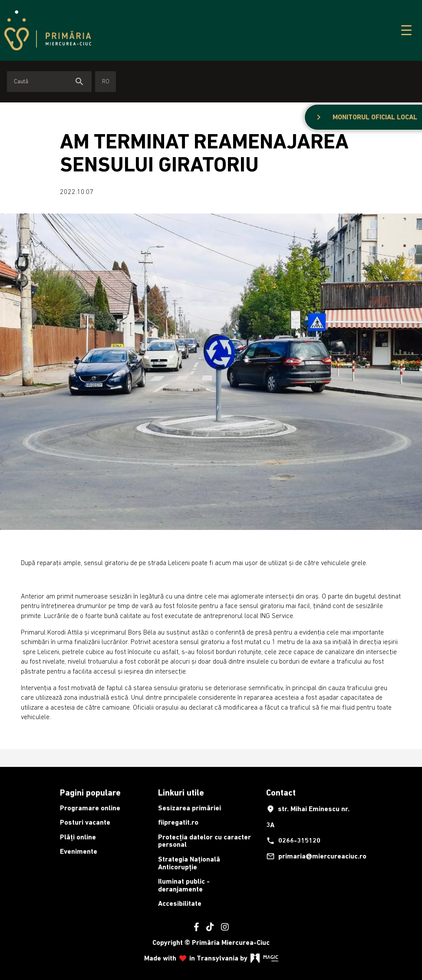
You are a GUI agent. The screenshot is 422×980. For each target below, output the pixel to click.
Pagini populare (90, 793)
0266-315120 (293, 841)
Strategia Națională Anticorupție (189, 863)
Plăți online (78, 837)
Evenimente (79, 851)
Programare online (90, 808)
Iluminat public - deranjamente (184, 885)
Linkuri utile (181, 793)
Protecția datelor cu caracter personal (204, 841)
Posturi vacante (85, 822)
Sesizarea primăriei (190, 808)
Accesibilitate (180, 903)
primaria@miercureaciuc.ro (313, 856)
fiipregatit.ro (178, 822)
